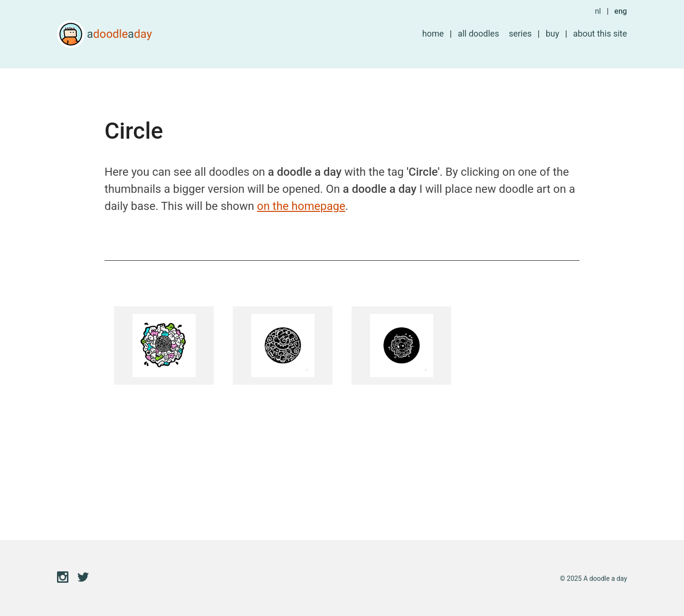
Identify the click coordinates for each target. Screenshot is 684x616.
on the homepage (301, 206)
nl (598, 11)
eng (621, 11)
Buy (553, 33)
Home (433, 33)
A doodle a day (104, 34)
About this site (600, 33)
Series (520, 33)
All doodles (479, 33)
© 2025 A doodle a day (594, 578)
